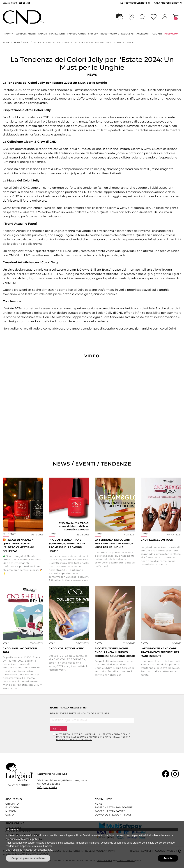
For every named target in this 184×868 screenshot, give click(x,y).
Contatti (11, 815)
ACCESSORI (143, 34)
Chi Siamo (12, 804)
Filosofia (12, 807)
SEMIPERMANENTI (26, 34)
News (99, 804)
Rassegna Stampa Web (110, 811)
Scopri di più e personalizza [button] (28, 858)
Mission (11, 811)
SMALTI (43, 34)
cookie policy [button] (32, 839)
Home (6, 42)
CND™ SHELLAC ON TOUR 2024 (20, 650)
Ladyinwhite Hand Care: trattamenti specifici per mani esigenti (160, 652)
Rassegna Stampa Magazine (114, 807)
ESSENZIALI (128, 34)
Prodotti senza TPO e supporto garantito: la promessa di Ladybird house (67, 545)
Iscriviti (59, 729)
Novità (9, 34)
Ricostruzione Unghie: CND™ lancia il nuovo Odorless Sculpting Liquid (115, 652)
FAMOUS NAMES (77, 34)
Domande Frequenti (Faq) (113, 815)
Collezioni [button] (135, 3)
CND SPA (93, 34)
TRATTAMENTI (57, 34)
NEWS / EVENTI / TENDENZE (29, 42)
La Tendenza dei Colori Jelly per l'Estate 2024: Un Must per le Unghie (114, 544)
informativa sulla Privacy (74, 740)
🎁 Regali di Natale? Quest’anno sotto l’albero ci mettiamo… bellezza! (19, 545)
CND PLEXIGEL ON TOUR (157, 540)
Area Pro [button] (168, 3)
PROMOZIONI (172, 34)
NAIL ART (157, 34)
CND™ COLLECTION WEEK (66, 648)
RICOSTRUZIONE (110, 34)
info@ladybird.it (47, 787)
